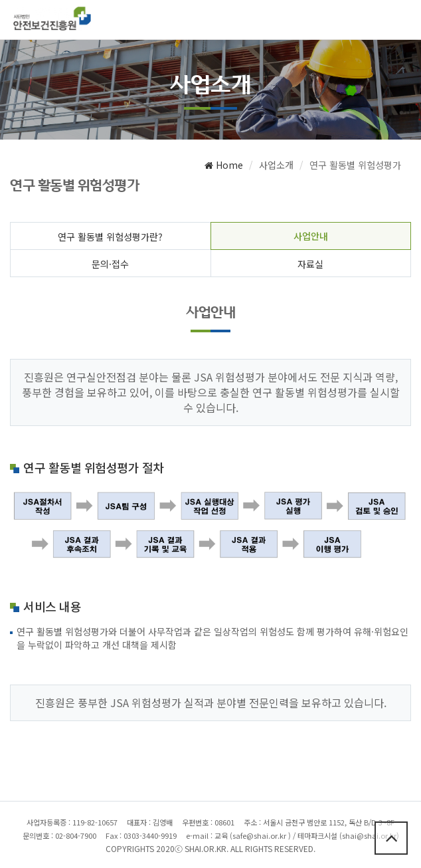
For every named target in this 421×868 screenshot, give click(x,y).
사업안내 (311, 236)
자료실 (310, 264)
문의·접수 (110, 264)
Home (224, 165)
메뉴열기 (399, 22)
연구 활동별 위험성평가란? (110, 237)
